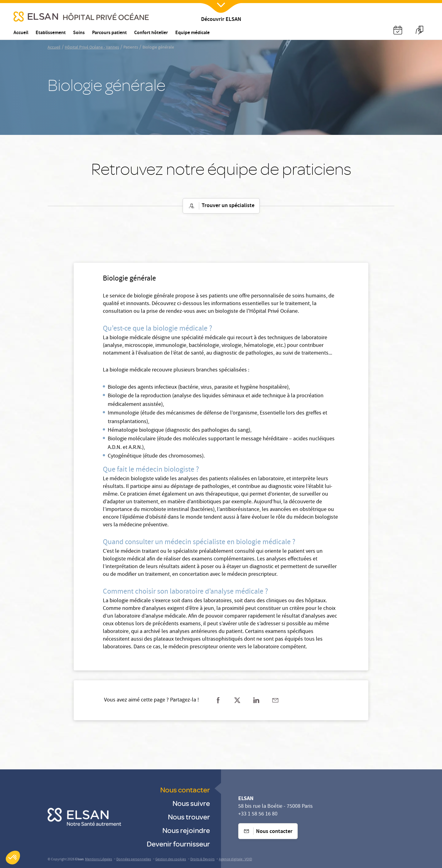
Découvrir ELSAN (221, 20)
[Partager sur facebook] (218, 700)
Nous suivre (191, 803)
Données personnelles (134, 860)
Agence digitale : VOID (235, 860)
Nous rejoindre (186, 830)
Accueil (54, 48)
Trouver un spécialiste (221, 206)
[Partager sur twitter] (237, 700)
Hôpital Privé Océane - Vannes (92, 48)
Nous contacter (185, 789)
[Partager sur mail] (275, 700)
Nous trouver (189, 817)
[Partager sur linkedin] (256, 700)
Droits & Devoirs (202, 860)
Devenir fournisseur (178, 844)
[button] (13, 858)
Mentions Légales (99, 860)
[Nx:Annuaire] (398, 30)
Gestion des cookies (171, 860)
